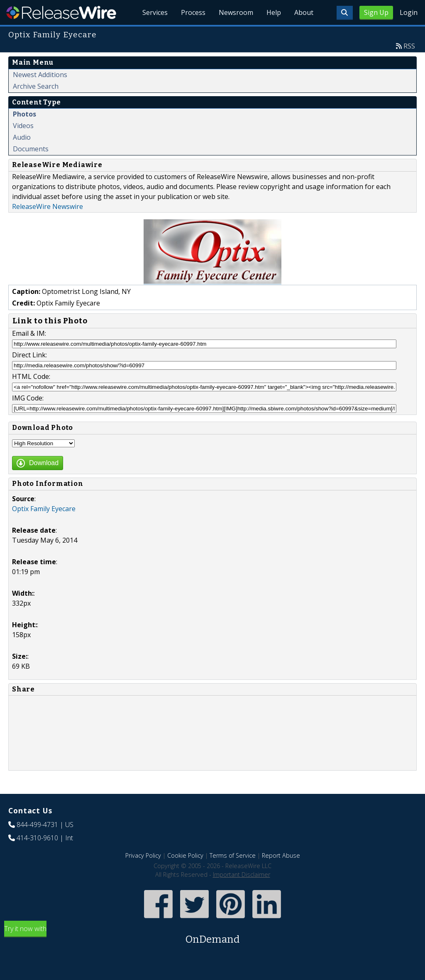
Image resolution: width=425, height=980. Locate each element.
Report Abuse (281, 855)
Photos (24, 114)
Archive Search (36, 86)
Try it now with (212, 935)
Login (409, 12)
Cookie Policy (185, 855)
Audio (22, 137)
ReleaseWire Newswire (48, 206)
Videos (23, 126)
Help (274, 12)
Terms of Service (233, 855)
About (304, 12)
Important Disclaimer (242, 874)
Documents (31, 149)
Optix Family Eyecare (44, 509)
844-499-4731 (37, 825)
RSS (409, 46)
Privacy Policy (143, 855)
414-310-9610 (37, 838)
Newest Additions (40, 75)
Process (193, 12)
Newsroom (236, 12)
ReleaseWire (61, 12)
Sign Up (376, 12)
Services (155, 12)
